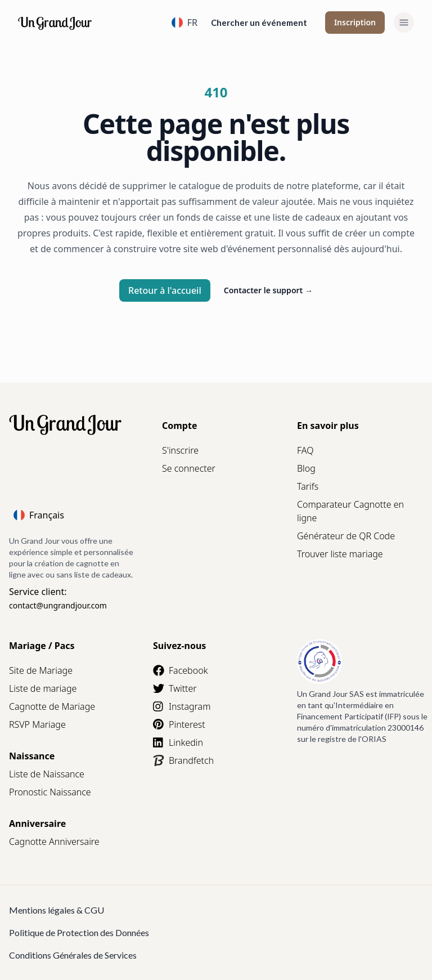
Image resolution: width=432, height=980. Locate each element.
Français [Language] (39, 515)
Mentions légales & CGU (57, 910)
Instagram (182, 706)
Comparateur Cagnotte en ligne (350, 511)
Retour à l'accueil (165, 290)
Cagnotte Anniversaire (54, 842)
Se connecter (189, 468)
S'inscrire (180, 450)
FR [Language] (184, 23)
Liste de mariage (43, 688)
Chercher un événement (259, 23)
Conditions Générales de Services (73, 955)
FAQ (305, 450)
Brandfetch (183, 760)
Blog (306, 468)
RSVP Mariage (37, 724)
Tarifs (308, 486)
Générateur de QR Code (346, 536)
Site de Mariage (41, 670)
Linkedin (178, 742)
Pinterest (179, 724)
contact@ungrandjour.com (58, 605)
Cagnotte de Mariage (52, 706)
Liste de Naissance (47, 774)
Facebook (180, 670)
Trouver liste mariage (340, 554)
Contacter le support (268, 290)
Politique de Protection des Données (79, 932)
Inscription (355, 22)
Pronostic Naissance (50, 792)
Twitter (175, 688)
